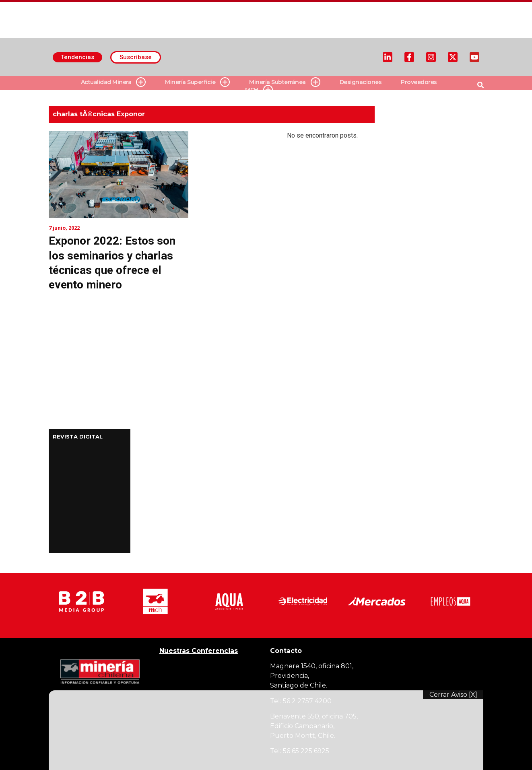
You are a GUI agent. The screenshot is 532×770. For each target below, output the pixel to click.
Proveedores (419, 82)
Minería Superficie (197, 82)
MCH (259, 90)
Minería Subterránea (285, 82)
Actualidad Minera (113, 82)
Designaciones (361, 82)
